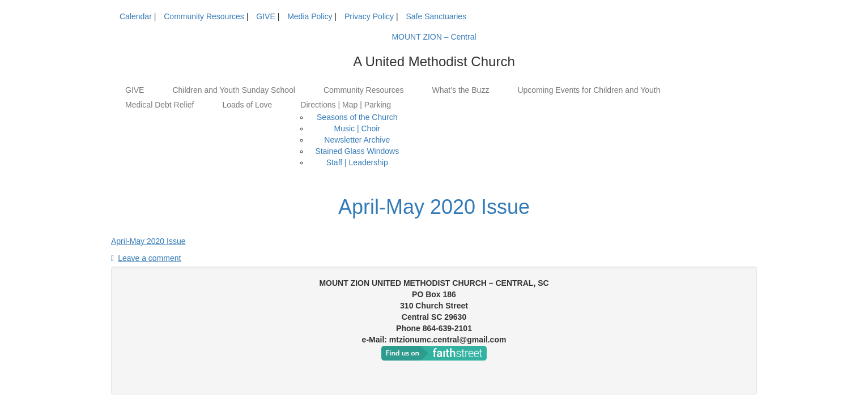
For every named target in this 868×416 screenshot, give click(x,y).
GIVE (265, 16)
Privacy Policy (369, 16)
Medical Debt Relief (159, 105)
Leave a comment (149, 258)
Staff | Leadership (357, 162)
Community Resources (204, 16)
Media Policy (310, 16)
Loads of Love (247, 105)
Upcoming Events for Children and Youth (589, 90)
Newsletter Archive (357, 140)
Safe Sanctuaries (437, 16)
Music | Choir (357, 128)
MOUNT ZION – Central (434, 37)
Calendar (136, 16)
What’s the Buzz (460, 90)
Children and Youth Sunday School (233, 90)
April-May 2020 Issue (434, 207)
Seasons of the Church (357, 117)
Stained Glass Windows (357, 151)
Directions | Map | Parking (346, 105)
